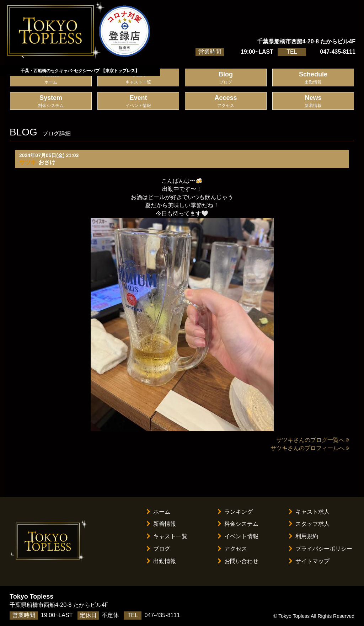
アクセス (232, 549)
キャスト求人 (309, 512)
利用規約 (303, 536)
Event (138, 101)
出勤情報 (161, 561)
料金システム (238, 524)
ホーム (158, 512)
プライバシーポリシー (320, 549)
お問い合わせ (238, 561)
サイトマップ (309, 561)
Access (226, 101)
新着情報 (161, 524)
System (51, 101)
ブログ (158, 549)
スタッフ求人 (309, 524)
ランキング (235, 512)
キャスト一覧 (167, 536)
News (313, 101)
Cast (138, 78)
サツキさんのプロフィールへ (310, 448)
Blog (226, 78)
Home (51, 78)
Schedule (313, 78)
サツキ (28, 162)
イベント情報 (238, 536)
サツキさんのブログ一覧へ (313, 440)
